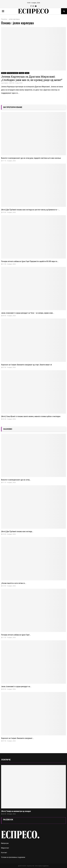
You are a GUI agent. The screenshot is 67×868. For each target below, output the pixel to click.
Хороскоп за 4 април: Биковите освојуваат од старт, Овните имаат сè (26, 365)
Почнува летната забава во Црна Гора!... (16, 635)
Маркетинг (5, 848)
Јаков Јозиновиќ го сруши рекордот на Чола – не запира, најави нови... (28, 313)
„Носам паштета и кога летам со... (14, 583)
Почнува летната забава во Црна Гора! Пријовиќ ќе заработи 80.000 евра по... (30, 261)
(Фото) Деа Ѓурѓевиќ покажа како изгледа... (17, 531)
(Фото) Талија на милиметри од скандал (16, 811)
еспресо (6, 83)
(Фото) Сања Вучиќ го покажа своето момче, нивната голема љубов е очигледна (31, 416)
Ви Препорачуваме (12, 73)
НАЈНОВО (8, 429)
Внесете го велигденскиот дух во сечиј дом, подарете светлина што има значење (31, 158)
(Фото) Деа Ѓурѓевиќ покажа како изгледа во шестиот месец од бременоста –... (30, 210)
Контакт (4, 853)
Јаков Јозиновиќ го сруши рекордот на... (16, 687)
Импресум (5, 843)
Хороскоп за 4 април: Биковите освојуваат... (17, 738)
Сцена (27, 73)
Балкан (4, 73)
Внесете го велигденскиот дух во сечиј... (16, 480)
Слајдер (21, 73)
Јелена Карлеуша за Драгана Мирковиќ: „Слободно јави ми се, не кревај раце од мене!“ (32, 78)
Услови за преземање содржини (13, 857)
